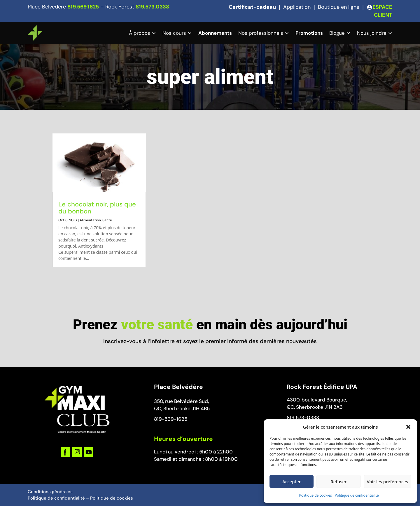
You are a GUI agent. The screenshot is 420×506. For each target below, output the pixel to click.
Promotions (309, 33)
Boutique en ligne (339, 7)
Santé (107, 220)
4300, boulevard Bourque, (317, 400)
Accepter (292, 481)
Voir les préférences (387, 481)
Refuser (338, 481)
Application (297, 7)
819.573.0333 (152, 7)
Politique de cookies (315, 495)
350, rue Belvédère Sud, (181, 401)
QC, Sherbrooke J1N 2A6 (315, 407)
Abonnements (215, 33)
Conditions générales (50, 492)
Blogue (337, 33)
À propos (140, 33)
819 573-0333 (303, 418)
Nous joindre (372, 33)
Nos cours (174, 33)
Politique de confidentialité (357, 495)
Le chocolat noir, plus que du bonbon (97, 208)
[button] (408, 427)
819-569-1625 (171, 419)
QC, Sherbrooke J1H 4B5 (182, 408)
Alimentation (90, 220)
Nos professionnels (261, 33)
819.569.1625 (83, 7)
